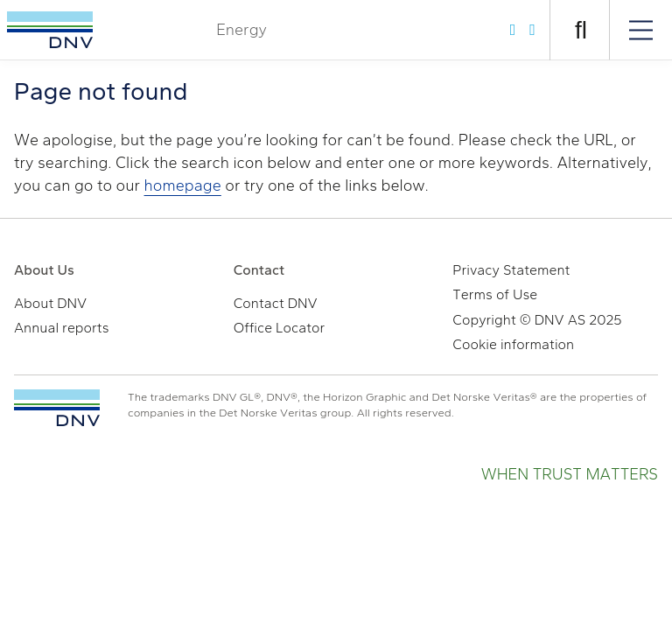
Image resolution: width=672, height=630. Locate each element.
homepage (183, 185)
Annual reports (62, 328)
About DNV (50, 303)
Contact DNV (276, 303)
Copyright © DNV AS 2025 (537, 320)
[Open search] (581, 30)
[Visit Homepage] (50, 30)
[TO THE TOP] (57, 408)
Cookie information (513, 344)
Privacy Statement (511, 270)
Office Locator (280, 328)
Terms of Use (495, 294)
